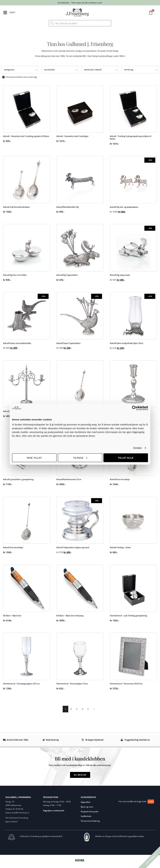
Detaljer (138, 448)
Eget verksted (11, 822)
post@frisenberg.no (20, 813)
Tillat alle (126, 458)
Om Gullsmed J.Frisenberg (17, 818)
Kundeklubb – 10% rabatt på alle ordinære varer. (80, 3)
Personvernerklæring (90, 821)
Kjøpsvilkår (86, 802)
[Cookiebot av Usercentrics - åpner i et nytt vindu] (134, 408)
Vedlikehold (86, 816)
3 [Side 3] (77, 709)
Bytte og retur (87, 807)
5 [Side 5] (88, 709)
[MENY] (5, 13)
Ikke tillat (34, 458)
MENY (12, 12)
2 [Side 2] (71, 709)
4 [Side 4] (82, 709)
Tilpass (80, 458)
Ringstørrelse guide (90, 811)
